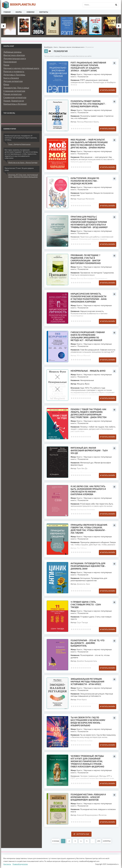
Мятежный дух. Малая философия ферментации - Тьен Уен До (89, 450)
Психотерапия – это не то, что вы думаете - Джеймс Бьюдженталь (88, 643)
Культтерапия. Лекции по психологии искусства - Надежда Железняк (85, 181)
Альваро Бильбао (85, 741)
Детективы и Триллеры (14, 75)
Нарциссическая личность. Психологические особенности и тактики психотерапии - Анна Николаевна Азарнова (89, 298)
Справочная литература (15, 97)
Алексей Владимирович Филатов (92, 815)
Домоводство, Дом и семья (16, 88)
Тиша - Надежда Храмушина (19, 144)
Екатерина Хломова (86, 509)
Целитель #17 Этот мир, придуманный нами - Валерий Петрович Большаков (23, 176)
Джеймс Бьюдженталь (87, 661)
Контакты (44, 12)
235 (99, 841)
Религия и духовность (14, 71)
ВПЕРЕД (107, 841)
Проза (6, 65)
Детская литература (13, 81)
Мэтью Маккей (84, 355)
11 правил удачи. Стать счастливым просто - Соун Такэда (86, 605)
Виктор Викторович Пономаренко (92, 278)
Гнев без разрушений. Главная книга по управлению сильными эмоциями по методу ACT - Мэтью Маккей (88, 336)
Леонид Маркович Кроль (88, 122)
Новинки (31, 12)
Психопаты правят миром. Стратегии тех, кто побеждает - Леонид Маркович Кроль (88, 104)
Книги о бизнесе (11, 78)
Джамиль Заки (83, 584)
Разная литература (13, 94)
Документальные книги (15, 58)
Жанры (19, 12)
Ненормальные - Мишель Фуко (88, 371)
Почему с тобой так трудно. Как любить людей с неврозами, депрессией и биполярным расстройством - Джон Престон (89, 413)
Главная (7, 12)
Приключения (10, 62)
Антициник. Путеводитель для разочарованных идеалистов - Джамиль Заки (88, 566)
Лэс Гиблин (82, 548)
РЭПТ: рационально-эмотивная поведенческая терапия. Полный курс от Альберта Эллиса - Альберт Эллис (88, 67)
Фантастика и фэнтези (14, 55)
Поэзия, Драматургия (14, 101)
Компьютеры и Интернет (15, 104)
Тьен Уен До (82, 468)
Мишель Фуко (83, 384)
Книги (79, 74)
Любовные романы (13, 52)
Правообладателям (20, 864)
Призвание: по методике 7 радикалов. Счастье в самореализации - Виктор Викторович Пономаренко (86, 259)
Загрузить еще (81, 834)
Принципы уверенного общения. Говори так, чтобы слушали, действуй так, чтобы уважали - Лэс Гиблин (89, 529)
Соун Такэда (82, 622)
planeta (19, 5)
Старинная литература (14, 91)
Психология (83, 76)
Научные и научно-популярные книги (21, 68)
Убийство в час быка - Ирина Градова (23, 162)
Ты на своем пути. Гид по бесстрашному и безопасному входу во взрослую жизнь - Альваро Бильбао (88, 721)
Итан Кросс (82, 699)
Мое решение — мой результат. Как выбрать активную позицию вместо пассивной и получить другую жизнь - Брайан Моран (89, 144)
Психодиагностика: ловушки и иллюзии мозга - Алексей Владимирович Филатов (88, 797)
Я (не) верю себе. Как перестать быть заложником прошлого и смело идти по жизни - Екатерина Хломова (88, 490)
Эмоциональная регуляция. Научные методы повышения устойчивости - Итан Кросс (87, 682)
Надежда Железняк (86, 199)
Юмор (6, 84)
